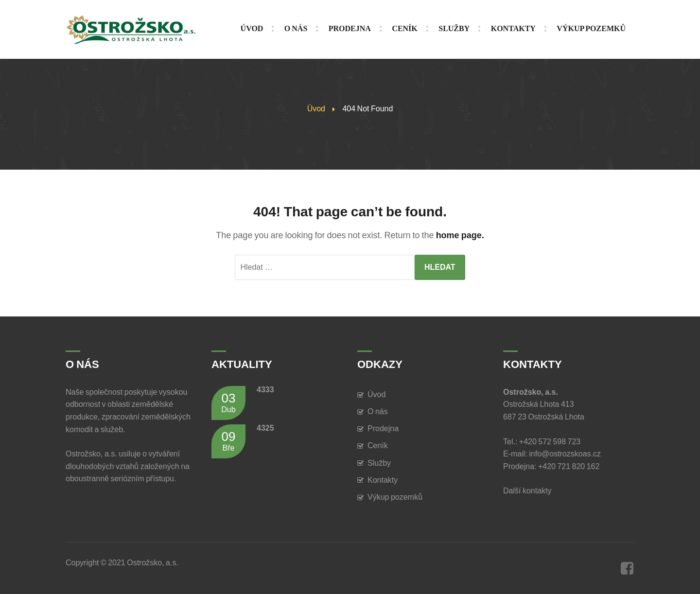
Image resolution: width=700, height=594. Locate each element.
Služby (379, 463)
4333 (265, 390)
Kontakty (383, 480)
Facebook (627, 568)
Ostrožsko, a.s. (153, 563)
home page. (460, 235)
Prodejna (383, 428)
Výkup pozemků (395, 497)
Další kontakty (529, 491)
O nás (378, 411)
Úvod (316, 109)
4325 (265, 428)
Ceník (378, 445)
